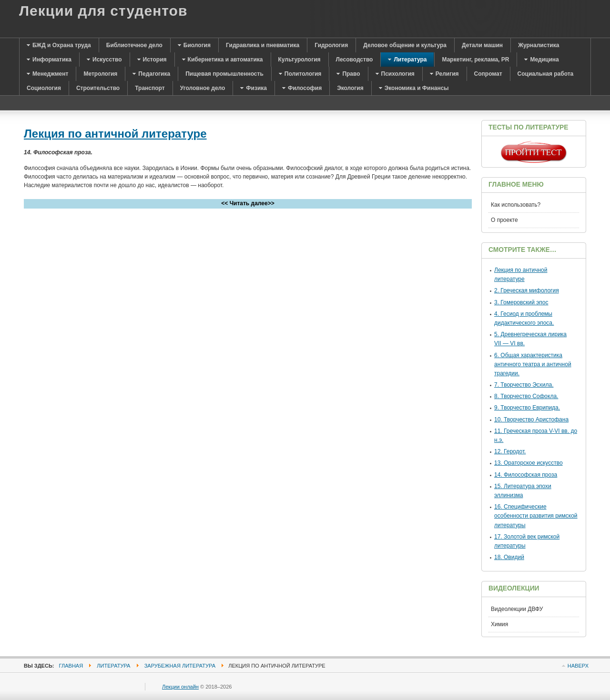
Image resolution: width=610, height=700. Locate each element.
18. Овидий (509, 557)
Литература (113, 666)
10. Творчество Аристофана (531, 420)
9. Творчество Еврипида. (527, 408)
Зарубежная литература (180, 666)
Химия (499, 624)
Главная (71, 666)
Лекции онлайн (180, 687)
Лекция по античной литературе (115, 134)
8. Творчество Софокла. (526, 396)
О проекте (504, 220)
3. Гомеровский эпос (521, 302)
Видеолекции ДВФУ (517, 609)
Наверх (578, 666)
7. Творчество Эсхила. (524, 385)
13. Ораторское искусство (529, 463)
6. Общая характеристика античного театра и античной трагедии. (533, 364)
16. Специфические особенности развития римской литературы (536, 516)
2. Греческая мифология (527, 290)
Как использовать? (516, 205)
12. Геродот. (510, 451)
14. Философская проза (526, 475)
